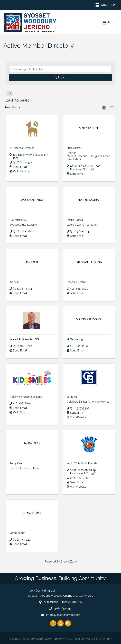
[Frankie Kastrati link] (89, 200)
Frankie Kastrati (75, 220)
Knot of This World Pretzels (82, 463)
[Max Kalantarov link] (32, 200)
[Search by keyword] (60, 69)
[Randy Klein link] (32, 443)
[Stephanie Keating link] (89, 262)
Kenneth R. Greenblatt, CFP (24, 339)
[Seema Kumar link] (32, 513)
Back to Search (19, 100)
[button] (104, 108)
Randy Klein (16, 463)
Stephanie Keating (76, 282)
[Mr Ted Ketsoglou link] (89, 320)
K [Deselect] (10, 94)
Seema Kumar (17, 533)
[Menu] (105, 5)
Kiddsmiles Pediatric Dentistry (26, 397)
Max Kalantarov (18, 220)
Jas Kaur (14, 282)
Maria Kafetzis (74, 148)
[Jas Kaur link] (32, 262)
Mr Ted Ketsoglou (77, 339)
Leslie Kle (72, 397)
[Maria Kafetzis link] (89, 128)
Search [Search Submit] (60, 78)
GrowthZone (69, 562)
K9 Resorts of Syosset (22, 148)
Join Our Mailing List (43, 591)
